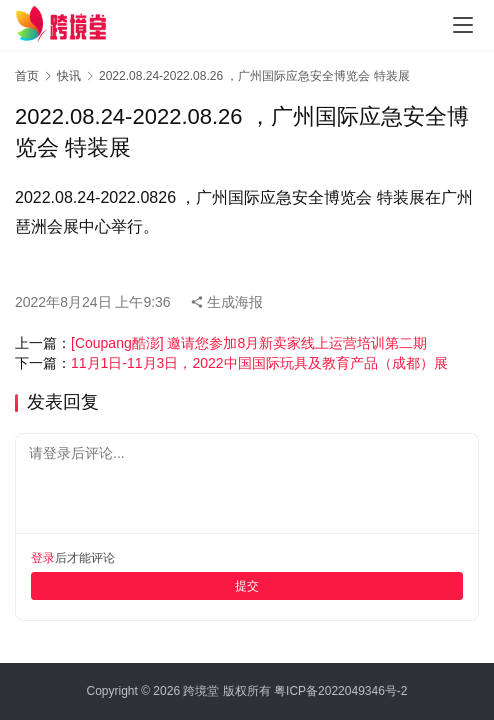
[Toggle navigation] (463, 25)
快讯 (69, 76)
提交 (247, 586)
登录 (43, 558)
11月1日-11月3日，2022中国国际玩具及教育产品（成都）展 (259, 363)
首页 (27, 76)
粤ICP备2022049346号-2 (340, 691)
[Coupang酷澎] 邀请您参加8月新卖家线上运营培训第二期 (249, 343)
